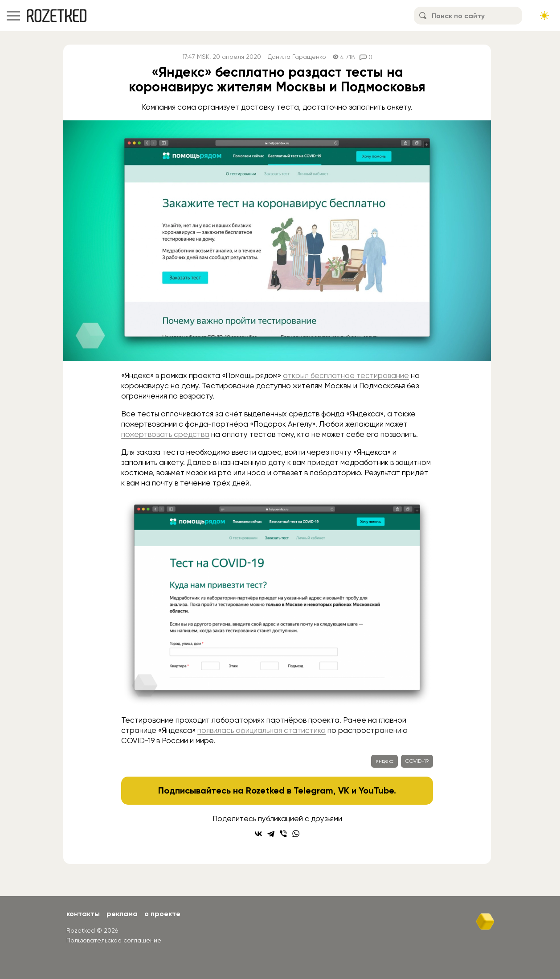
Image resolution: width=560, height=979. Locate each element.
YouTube (376, 790)
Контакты (83, 914)
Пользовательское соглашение (114, 940)
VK (344, 790)
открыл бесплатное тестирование (346, 375)
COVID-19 (417, 761)
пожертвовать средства (165, 434)
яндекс (384, 761)
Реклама (122, 914)
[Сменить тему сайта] (544, 16)
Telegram (313, 790)
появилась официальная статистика (262, 730)
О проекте (162, 914)
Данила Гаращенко (297, 57)
